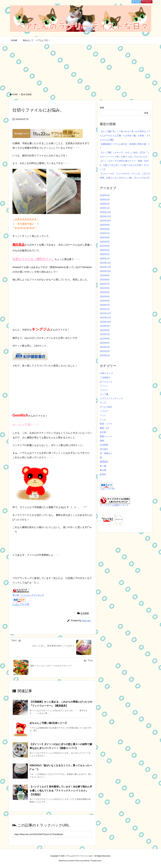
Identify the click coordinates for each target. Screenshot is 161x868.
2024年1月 (105, 309)
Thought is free (96, 861)
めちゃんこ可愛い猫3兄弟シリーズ (48, 723)
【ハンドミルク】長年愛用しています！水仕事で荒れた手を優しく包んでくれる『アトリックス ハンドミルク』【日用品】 (61, 790)
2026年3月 (105, 200)
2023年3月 (105, 351)
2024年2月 (105, 305)
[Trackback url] (52, 834)
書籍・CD (104, 428)
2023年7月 (105, 334)
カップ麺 (104, 394)
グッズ (103, 403)
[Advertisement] (80, 67)
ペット (103, 415)
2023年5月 (105, 343)
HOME (15, 94)
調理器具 (104, 462)
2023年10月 (105, 322)
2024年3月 (105, 301)
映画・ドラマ (106, 424)
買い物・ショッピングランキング (28, 595)
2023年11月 (105, 318)
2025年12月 (105, 212)
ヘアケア (104, 411)
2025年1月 (105, 259)
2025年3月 (105, 250)
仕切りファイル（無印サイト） (34, 259)
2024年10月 (105, 271)
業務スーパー (106, 436)
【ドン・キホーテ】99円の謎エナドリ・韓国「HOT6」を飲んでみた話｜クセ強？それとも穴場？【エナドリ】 (125, 165)
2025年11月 (105, 216)
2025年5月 (105, 242)
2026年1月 (105, 208)
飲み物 (103, 470)
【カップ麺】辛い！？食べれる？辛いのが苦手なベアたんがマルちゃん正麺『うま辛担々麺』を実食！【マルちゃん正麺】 (125, 136)
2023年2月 (105, 355)
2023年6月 (105, 339)
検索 (102, 108)
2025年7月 (105, 233)
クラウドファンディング (111, 398)
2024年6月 (105, 288)
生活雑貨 (28, 94)
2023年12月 (105, 313)
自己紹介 (104, 449)
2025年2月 (105, 254)
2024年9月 (105, 275)
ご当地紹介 (105, 377)
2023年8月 (105, 330)
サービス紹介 (106, 407)
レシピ (103, 420)
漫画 (102, 441)
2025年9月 (105, 225)
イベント (104, 386)
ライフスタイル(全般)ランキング (114, 505)
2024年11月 (105, 267)
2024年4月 (105, 296)
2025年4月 (105, 246)
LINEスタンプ (106, 373)
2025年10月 (105, 221)
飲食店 (103, 474)
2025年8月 (105, 229)
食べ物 (103, 466)
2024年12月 (105, 263)
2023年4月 (105, 347)
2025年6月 (105, 237)
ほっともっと (106, 382)
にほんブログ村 (21, 604)
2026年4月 (105, 195)
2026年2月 (105, 204)
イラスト (104, 390)
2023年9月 (105, 326)
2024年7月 (105, 284)
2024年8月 (105, 280)
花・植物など (106, 453)
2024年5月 (105, 292)
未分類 (103, 432)
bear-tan (86, 621)
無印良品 (18, 245)
